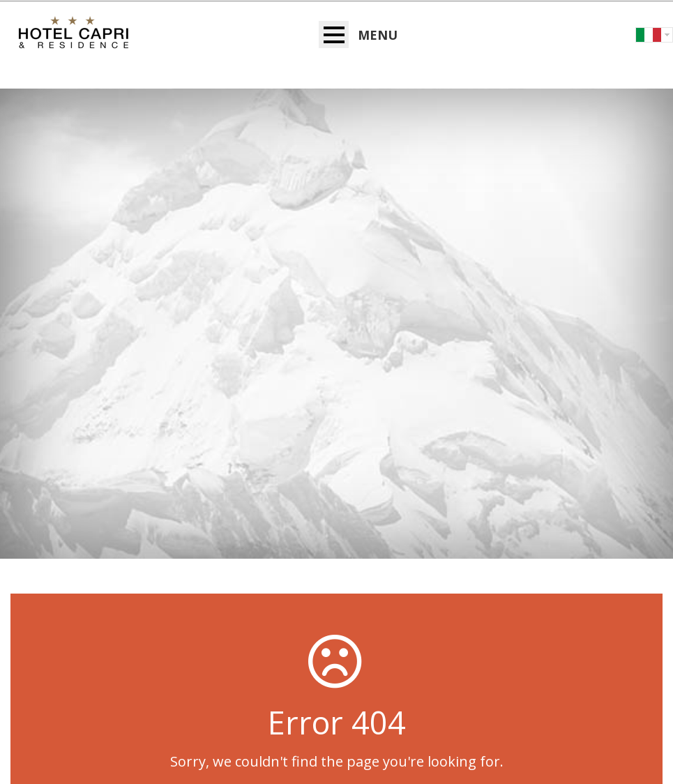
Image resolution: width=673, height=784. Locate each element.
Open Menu (334, 35)
